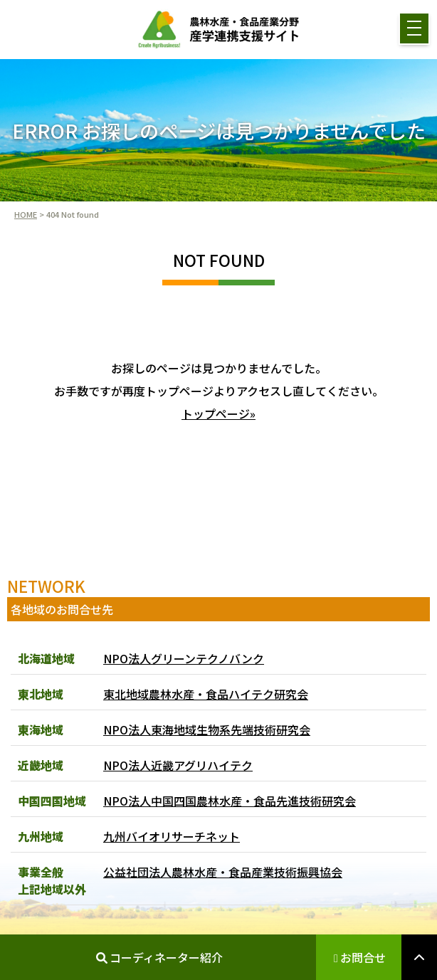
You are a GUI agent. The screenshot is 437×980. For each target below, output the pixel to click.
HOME (26, 214)
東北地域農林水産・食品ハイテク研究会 (206, 694)
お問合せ (360, 957)
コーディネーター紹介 (159, 957)
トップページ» (218, 413)
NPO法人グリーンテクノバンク (184, 658)
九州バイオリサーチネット (172, 836)
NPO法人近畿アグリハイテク (178, 765)
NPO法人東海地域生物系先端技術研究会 (207, 729)
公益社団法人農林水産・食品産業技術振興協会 (223, 872)
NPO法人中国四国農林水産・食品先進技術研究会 (230, 801)
